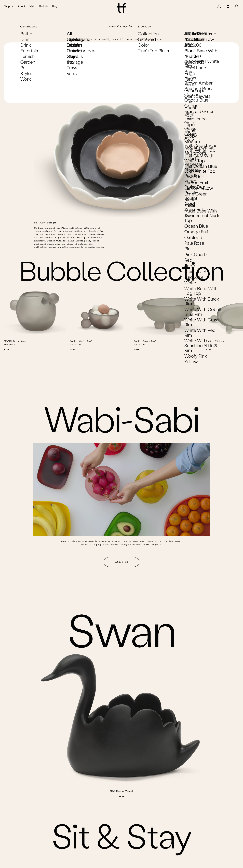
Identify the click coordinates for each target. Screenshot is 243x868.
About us (122, 577)
